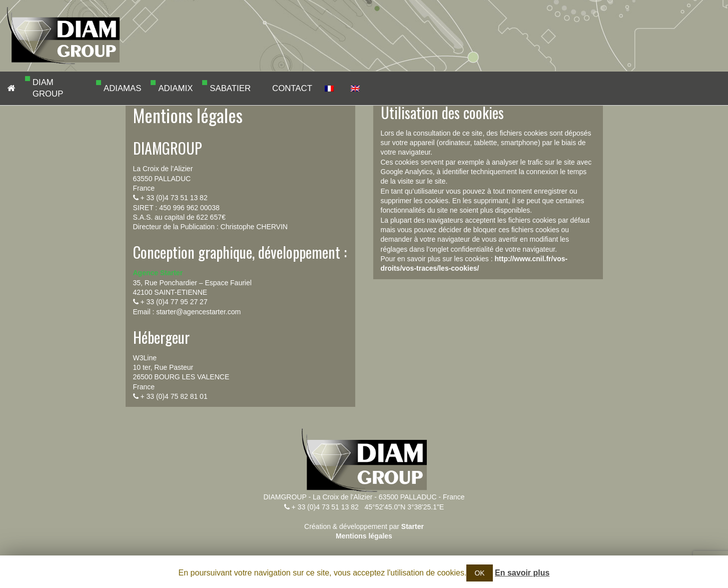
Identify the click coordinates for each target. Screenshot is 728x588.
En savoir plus (522, 573)
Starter (413, 526)
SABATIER (213, 88)
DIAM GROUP (36, 88)
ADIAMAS (107, 88)
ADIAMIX (162, 88)
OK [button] (479, 573)
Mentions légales (364, 536)
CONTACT (276, 88)
